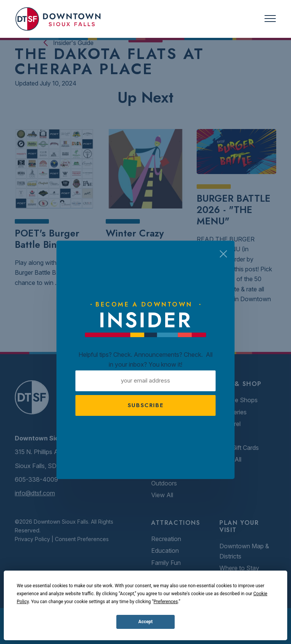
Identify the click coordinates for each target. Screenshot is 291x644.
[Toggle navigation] (270, 19)
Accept (145, 622)
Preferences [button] (166, 602)
